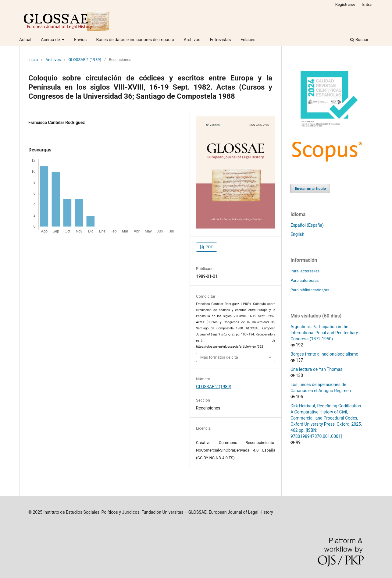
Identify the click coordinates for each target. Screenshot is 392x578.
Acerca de (51, 40)
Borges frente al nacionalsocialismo (324, 354)
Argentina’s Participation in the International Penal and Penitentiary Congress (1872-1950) (324, 333)
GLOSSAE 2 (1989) (85, 60)
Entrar (368, 4)
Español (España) (307, 225)
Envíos (80, 40)
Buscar (359, 40)
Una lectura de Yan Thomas (316, 369)
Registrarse (345, 4)
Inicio (33, 60)
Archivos (192, 40)
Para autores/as (305, 280)
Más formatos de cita (219, 357)
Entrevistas (220, 40)
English (297, 234)
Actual (25, 40)
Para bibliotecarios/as (310, 290)
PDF (209, 247)
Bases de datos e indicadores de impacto (135, 40)
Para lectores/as (305, 271)
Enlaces (248, 40)
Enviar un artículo (310, 188)
